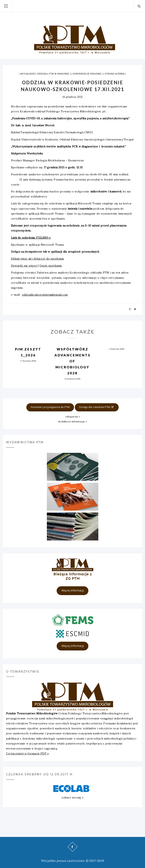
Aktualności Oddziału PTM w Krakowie (45, 74)
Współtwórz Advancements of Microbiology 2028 (72, 361)
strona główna (115, 74)
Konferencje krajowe (87, 74)
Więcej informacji (73, 590)
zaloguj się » (73, 416)
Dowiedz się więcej (24, 266)
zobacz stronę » (72, 797)
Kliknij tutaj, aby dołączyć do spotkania (37, 259)
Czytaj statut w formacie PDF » (27, 753)
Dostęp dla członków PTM (97, 407)
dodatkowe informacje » (72, 421)
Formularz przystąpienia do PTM (50, 407)
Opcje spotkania (51, 266)
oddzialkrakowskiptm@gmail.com (45, 295)
